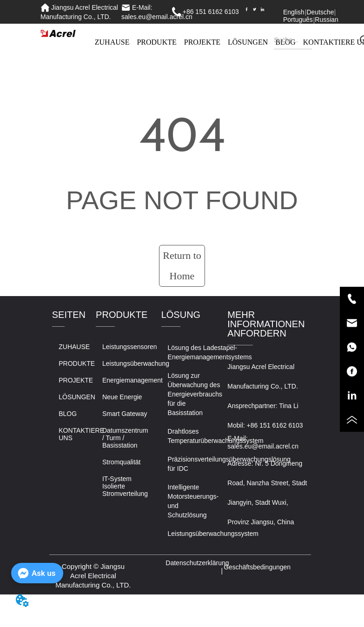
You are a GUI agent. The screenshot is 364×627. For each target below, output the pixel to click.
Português (298, 20)
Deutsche (320, 12)
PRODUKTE (156, 42)
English (294, 12)
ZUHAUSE (112, 42)
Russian (327, 20)
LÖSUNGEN (248, 42)
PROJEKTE (202, 42)
